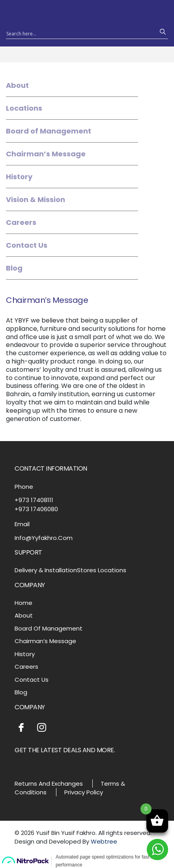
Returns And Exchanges (49, 784)
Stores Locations (102, 570)
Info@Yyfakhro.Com (44, 538)
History (19, 177)
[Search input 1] (80, 33)
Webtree (104, 841)
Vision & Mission (36, 199)
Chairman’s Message (46, 154)
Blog (14, 268)
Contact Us (27, 245)
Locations (24, 108)
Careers (21, 222)
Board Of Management (49, 628)
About (17, 85)
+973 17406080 (36, 509)
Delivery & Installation (46, 570)
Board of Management (49, 131)
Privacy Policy (84, 792)
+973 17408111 (34, 500)
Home (23, 603)
